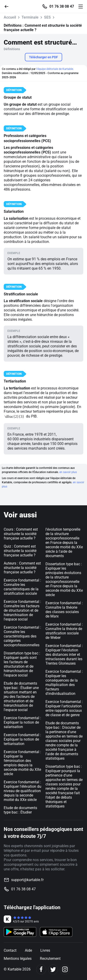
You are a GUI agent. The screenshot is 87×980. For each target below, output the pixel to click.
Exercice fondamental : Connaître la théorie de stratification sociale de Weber (64, 631)
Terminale (30, 17)
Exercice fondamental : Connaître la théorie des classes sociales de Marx (64, 610)
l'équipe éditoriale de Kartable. (55, 69)
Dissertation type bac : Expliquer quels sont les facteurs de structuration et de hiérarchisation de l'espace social (22, 664)
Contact (10, 950)
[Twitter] (53, 969)
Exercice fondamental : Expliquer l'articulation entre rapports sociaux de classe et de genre (64, 708)
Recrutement (50, 959)
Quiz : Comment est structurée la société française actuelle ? (20, 551)
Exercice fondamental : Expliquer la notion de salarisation (22, 722)
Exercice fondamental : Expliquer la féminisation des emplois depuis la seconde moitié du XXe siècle (22, 763)
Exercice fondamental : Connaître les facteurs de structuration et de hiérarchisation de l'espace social (22, 610)
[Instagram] (65, 969)
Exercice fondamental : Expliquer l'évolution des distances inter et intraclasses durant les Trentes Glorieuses (64, 655)
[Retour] (8, 6)
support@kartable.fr (27, 880)
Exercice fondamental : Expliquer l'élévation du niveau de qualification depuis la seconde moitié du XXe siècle (23, 791)
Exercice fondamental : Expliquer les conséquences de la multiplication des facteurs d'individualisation (64, 683)
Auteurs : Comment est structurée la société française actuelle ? (22, 568)
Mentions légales (18, 959)
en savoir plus (68, 472)
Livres (45, 950)
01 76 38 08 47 (62, 7)
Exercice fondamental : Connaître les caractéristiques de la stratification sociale (22, 587)
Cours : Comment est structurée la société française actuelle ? (21, 534)
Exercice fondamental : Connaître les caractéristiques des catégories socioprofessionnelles (22, 636)
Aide (28, 950)
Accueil (10, 17)
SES (47, 17)
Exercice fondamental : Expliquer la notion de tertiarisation (22, 739)
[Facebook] (41, 969)
